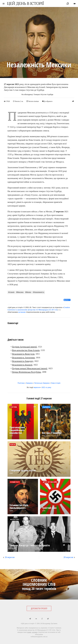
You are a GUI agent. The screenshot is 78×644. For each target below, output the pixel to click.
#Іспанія (11, 292)
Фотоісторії (15, 519)
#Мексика (20, 292)
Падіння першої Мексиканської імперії (30, 368)
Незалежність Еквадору (23, 361)
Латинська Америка (42, 383)
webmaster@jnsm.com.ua (39, 637)
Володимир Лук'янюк (50, 623)
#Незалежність (39, 292)
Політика (21, 383)
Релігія (13, 444)
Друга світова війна (50, 482)
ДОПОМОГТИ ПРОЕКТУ (39, 608)
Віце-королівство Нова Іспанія (26, 350)
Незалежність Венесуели (23, 354)
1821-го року (46, 387)
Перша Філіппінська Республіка (26, 372)
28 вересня (68, 557)
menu (4, 4)
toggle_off (74, 4)
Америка (29, 383)
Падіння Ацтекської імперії (24, 347)
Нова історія (56, 383)
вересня (37, 387)
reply (73, 101)
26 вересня (10, 557)
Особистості (15, 482)
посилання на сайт (54, 632)
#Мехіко (28, 292)
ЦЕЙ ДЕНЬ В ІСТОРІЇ (25, 3)
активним (22, 312)
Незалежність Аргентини (23, 357)
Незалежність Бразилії (22, 365)
